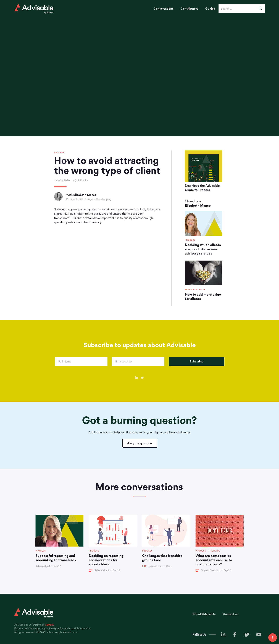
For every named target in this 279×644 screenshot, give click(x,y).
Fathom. (50, 625)
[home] (34, 9)
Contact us (231, 614)
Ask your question (140, 443)
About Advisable (204, 614)
